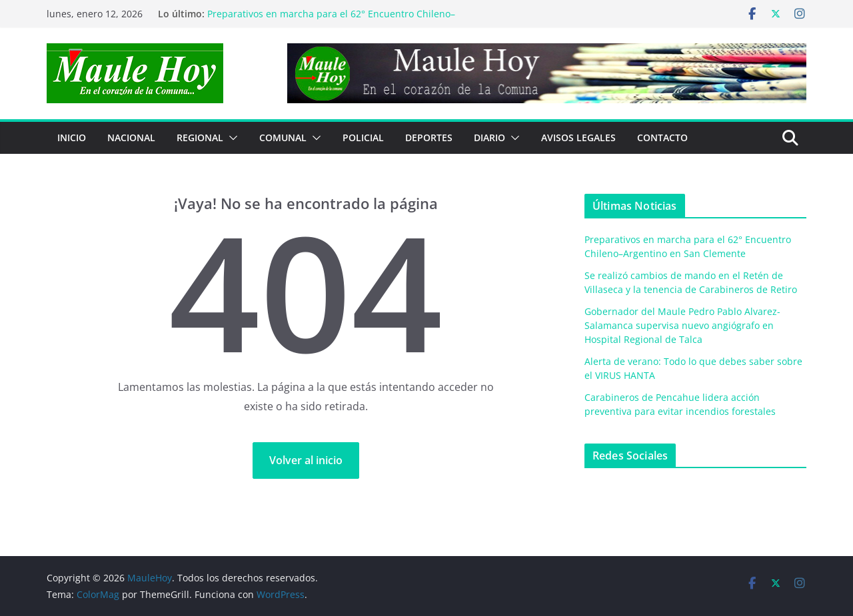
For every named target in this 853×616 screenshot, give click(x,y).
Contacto (662, 138)
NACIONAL (131, 138)
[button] (231, 138)
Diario (489, 138)
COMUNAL (283, 138)
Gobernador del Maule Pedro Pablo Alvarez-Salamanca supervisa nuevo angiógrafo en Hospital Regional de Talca (682, 325)
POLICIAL (363, 138)
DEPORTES (429, 138)
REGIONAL (200, 138)
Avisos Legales (578, 138)
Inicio (72, 138)
